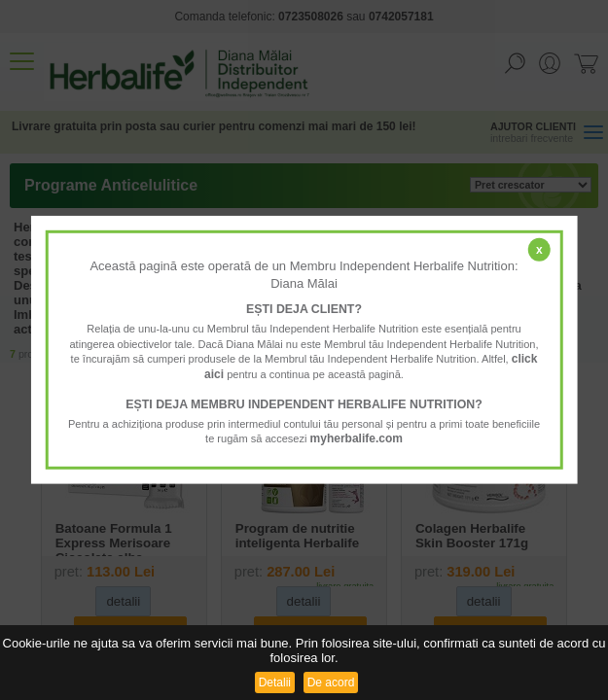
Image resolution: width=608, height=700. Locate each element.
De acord (331, 682)
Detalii (275, 682)
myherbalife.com (357, 438)
